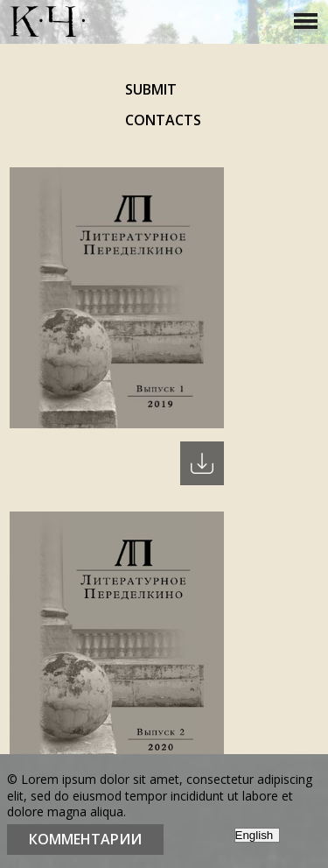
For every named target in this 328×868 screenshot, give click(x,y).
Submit (151, 89)
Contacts (163, 120)
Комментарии (85, 839)
